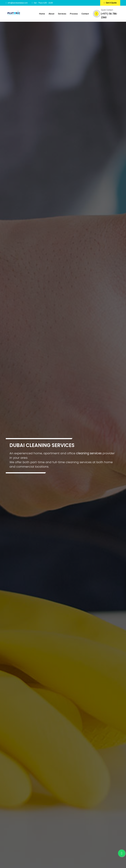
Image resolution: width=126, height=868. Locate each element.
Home (42, 14)
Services (62, 14)
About (51, 14)
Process (74, 14)
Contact (85, 14)
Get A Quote (110, 3)
